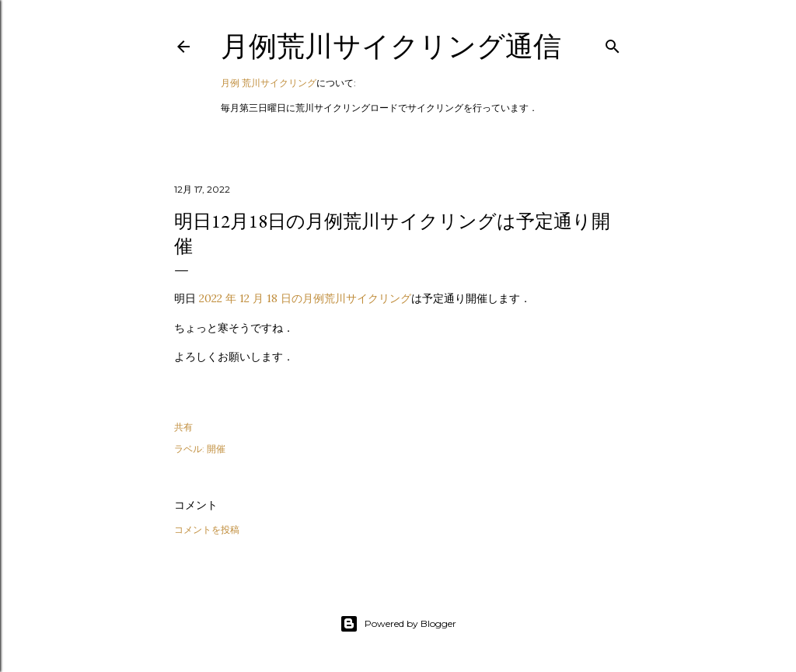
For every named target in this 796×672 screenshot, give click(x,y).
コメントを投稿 (207, 529)
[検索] (613, 43)
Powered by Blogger (398, 624)
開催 (216, 449)
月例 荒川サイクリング (269, 83)
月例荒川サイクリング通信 (391, 46)
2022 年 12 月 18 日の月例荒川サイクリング (305, 298)
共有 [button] (183, 427)
